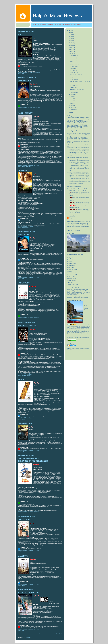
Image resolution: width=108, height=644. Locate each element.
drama (23, 166)
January (73, 110)
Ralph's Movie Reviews (57, 16)
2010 (71, 43)
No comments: (36, 72)
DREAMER (22, 171)
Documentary (25, 109)
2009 (71, 45)
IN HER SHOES (24, 520)
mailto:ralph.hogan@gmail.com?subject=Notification (76, 294)
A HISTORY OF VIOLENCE (29, 592)
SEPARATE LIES (25, 423)
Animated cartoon (26, 513)
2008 (71, 47)
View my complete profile (74, 230)
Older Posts (59, 634)
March (72, 105)
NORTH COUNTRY (26, 113)
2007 (71, 49)
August (73, 94)
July (72, 97)
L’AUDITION (23, 556)
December (73, 56)
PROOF (21, 379)
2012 (71, 39)
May (72, 101)
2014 (71, 34)
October (73, 60)
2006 (71, 52)
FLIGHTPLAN (24, 234)
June (72, 99)
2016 (71, 32)
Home (40, 634)
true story (28, 166)
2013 (71, 36)
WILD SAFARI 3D (25, 81)
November (73, 58)
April (72, 103)
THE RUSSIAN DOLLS (27, 326)
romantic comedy (26, 375)
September (74, 92)
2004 (71, 112)
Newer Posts (21, 634)
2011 (71, 41)
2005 (71, 54)
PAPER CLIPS (24, 283)
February (73, 107)
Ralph (71, 218)
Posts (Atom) (29, 637)
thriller (23, 74)
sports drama (25, 228)
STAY (20, 35)
